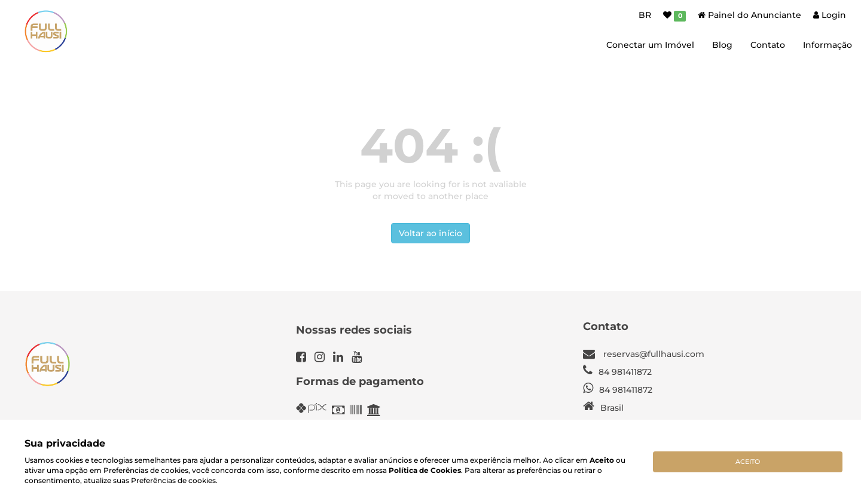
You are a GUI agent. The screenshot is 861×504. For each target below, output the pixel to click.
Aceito (748, 462)
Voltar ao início (430, 233)
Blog (722, 45)
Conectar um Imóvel (650, 45)
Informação (828, 45)
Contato (768, 45)
